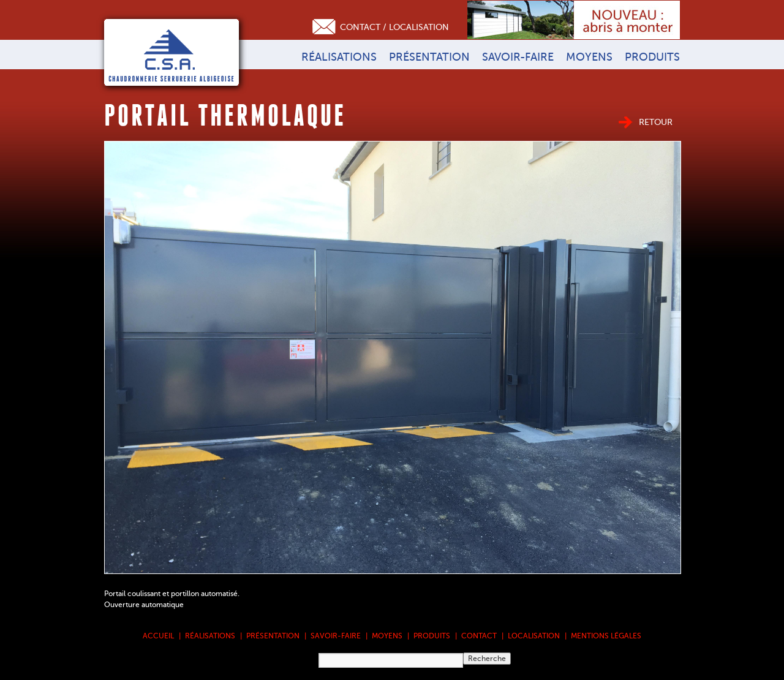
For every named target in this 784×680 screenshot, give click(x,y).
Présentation (429, 57)
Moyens (589, 57)
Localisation (534, 636)
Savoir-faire (518, 57)
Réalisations (339, 57)
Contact (479, 636)
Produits (652, 57)
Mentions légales (606, 636)
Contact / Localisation (394, 27)
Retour (656, 122)
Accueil (158, 636)
